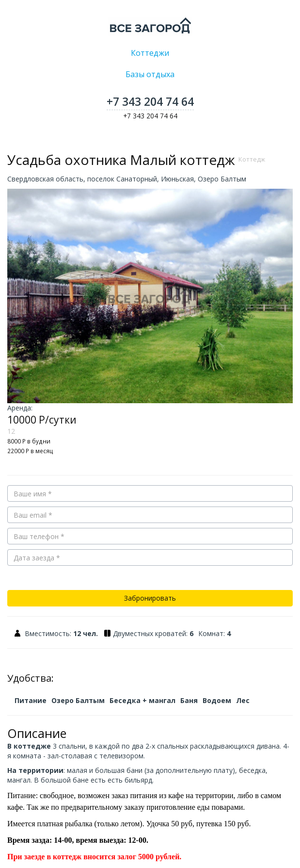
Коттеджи (150, 53)
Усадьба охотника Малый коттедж (136, 160)
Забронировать (150, 598)
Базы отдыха (150, 74)
